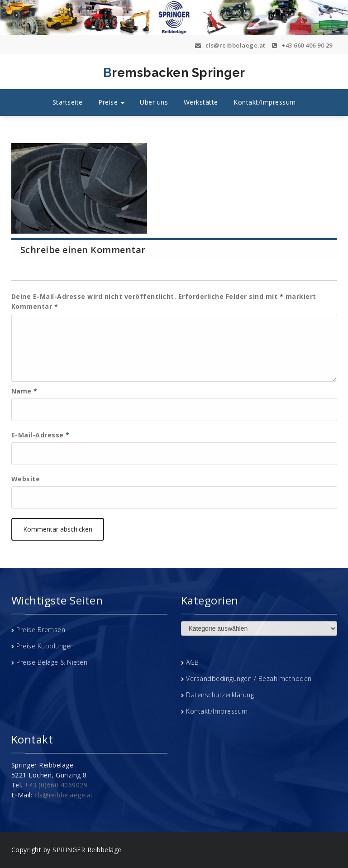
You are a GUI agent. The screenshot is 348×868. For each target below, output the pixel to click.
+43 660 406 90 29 (302, 45)
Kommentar (35, 306)
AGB (193, 662)
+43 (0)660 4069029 (56, 785)
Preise (111, 102)
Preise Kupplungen (45, 646)
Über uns (154, 102)
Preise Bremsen (41, 630)
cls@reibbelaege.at (230, 45)
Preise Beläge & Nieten (52, 662)
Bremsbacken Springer (135, 73)
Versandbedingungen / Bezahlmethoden (249, 679)
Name (24, 391)
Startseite (68, 102)
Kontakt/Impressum (265, 102)
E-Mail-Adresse (41, 435)
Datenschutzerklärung (220, 695)
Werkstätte (201, 102)
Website (26, 479)
